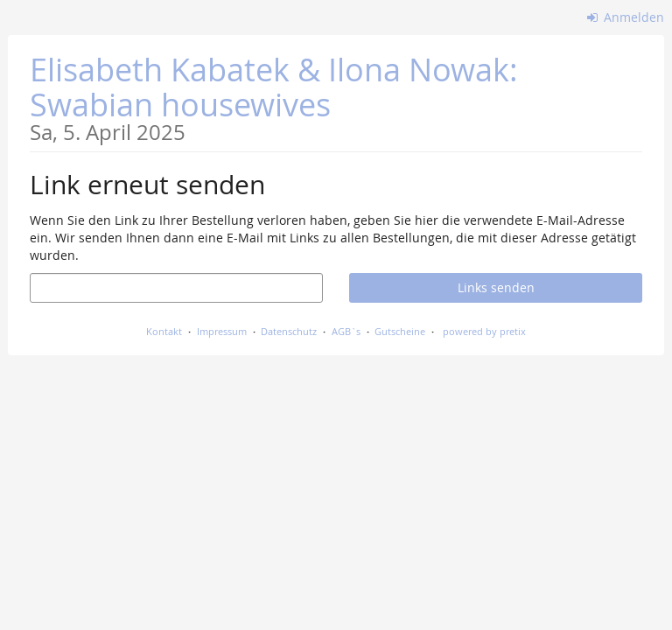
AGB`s (346, 331)
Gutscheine (400, 331)
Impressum (222, 331)
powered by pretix (484, 331)
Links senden (496, 287)
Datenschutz (289, 331)
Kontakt (164, 331)
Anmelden (626, 17)
